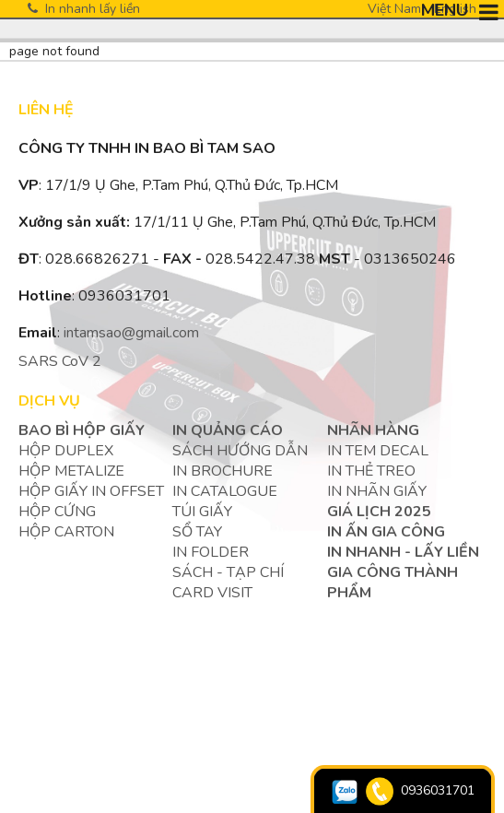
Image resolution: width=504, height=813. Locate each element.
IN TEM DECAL (378, 451)
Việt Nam (394, 9)
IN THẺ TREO (371, 471)
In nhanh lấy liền (84, 9)
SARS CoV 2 (60, 361)
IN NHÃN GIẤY (377, 491)
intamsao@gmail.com (131, 333)
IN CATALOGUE (225, 491)
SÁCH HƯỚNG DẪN (240, 451)
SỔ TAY (197, 532)
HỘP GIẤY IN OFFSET (91, 491)
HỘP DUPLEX (66, 451)
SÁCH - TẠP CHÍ (228, 572)
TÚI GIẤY (202, 512)
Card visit (212, 593)
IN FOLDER (211, 552)
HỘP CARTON (66, 532)
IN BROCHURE (223, 471)
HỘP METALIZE (71, 471)
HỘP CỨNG (57, 512)
